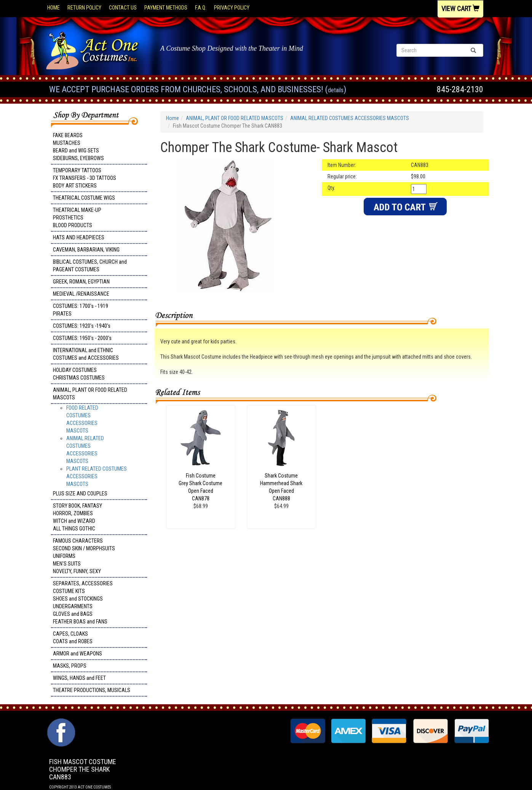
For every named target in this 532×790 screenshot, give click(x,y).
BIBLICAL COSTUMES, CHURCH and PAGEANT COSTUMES (90, 266)
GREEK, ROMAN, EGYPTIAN (81, 282)
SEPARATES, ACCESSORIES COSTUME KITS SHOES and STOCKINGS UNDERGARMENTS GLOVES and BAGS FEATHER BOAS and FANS (83, 603)
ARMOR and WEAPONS (77, 654)
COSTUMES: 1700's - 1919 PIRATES (81, 310)
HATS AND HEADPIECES (79, 237)
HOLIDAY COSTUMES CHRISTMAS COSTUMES (79, 374)
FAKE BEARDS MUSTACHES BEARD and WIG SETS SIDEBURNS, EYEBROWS (78, 147)
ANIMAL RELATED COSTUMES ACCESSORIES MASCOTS (350, 118)
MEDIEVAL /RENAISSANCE (81, 294)
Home (54, 8)
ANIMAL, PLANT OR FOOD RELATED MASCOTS (90, 394)
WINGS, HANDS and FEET (79, 678)
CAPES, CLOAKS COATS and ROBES (73, 638)
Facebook (60, 722)
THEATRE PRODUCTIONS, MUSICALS (92, 690)
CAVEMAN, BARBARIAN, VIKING (86, 250)
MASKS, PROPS (70, 666)
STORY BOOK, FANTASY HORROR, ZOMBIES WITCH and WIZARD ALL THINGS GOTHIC (77, 517)
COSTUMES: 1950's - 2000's (82, 338)
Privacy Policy (232, 8)
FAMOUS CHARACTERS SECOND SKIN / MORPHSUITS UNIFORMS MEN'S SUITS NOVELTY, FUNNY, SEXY (84, 556)
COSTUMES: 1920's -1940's (82, 326)
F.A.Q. (201, 8)
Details (336, 90)
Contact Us (123, 8)
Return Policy (84, 8)
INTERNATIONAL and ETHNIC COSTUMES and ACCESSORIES (86, 354)
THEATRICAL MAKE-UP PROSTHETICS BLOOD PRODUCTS (77, 218)
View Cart (460, 9)
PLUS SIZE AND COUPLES (80, 494)
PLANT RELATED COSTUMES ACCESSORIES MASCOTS (97, 476)
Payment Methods (166, 8)
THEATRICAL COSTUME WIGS (84, 198)
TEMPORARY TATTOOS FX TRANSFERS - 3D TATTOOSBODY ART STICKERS (85, 178)
